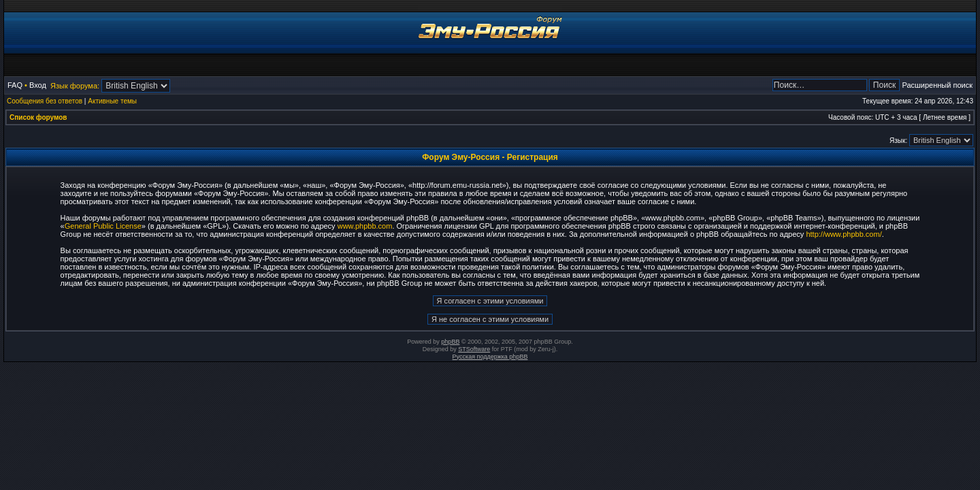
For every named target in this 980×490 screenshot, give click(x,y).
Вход (38, 85)
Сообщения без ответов (45, 101)
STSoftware (474, 349)
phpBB (450, 342)
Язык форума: (75, 86)
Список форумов (38, 117)
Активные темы (112, 101)
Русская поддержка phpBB (490, 357)
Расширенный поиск (937, 85)
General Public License (103, 226)
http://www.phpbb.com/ (844, 234)
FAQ (15, 85)
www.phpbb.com (365, 226)
